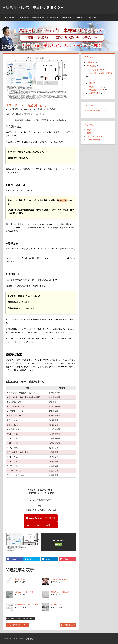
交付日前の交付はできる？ (24, 592)
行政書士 (19, 618)
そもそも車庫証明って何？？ (61, 579)
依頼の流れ (67, 17)
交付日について (96, 70)
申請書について (96, 87)
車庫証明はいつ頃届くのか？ (61, 592)
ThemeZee (30, 638)
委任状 (92, 80)
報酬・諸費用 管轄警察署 (32, 17)
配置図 (32, 618)
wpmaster (27, 109)
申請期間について (97, 90)
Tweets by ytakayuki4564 (95, 111)
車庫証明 (26, 618)
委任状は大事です (21, 579)
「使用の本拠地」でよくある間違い (27, 605)
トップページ (10, 17)
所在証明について (97, 83)
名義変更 (79, 17)
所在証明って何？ (57, 605)
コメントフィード (95, 136)
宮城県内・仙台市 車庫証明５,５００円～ (43, 7)
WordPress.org (94, 140)
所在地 (13, 618)
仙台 (8, 618)
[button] (41, 518)
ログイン (91, 130)
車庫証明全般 (95, 93)
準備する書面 (52, 17)
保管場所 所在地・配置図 (45, 109)
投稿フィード (93, 133)
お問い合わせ (92, 17)
